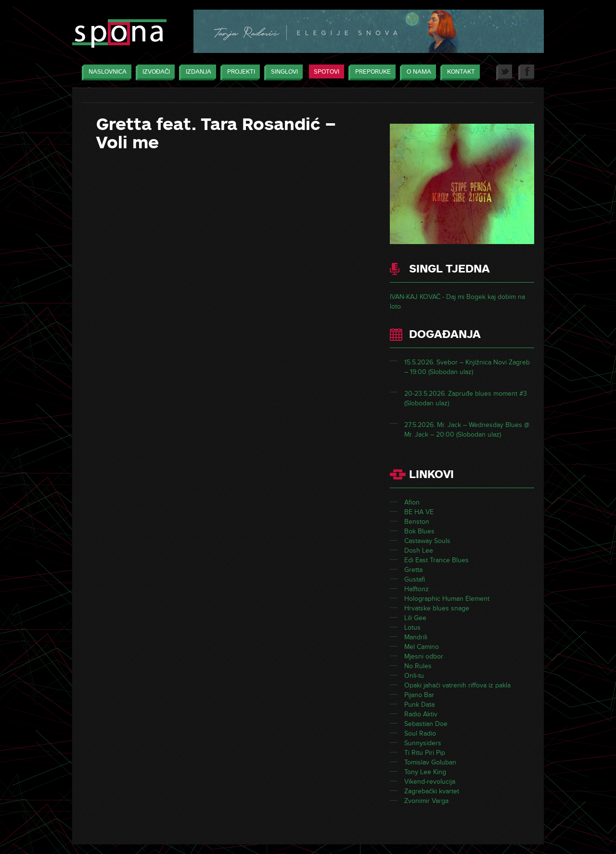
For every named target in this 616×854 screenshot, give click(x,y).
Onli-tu (414, 676)
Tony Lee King (425, 772)
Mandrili (416, 637)
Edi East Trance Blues (436, 560)
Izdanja (196, 72)
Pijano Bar (419, 695)
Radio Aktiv (421, 714)
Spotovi (327, 72)
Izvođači (154, 72)
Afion (412, 502)
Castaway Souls (427, 541)
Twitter (504, 72)
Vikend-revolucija (430, 782)
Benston (417, 522)
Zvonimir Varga (426, 801)
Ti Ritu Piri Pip (425, 753)
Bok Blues (419, 531)
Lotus (412, 628)
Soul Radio (420, 733)
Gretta (413, 570)
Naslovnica (105, 72)
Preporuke (371, 72)
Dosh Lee (419, 550)
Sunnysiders (423, 743)
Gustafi (415, 579)
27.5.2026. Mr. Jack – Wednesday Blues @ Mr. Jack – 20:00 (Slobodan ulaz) (467, 430)
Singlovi (282, 72)
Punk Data (419, 705)
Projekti (239, 72)
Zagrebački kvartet (432, 791)
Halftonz (417, 589)
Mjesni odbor (424, 656)
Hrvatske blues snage (437, 608)
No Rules (418, 666)
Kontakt (459, 72)
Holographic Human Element (447, 599)
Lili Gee (415, 618)
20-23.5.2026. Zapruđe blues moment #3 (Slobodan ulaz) (466, 398)
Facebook (526, 72)
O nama (417, 72)
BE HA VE (419, 512)
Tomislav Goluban (430, 762)
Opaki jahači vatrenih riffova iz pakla (457, 685)
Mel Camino (422, 647)
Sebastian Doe (426, 724)
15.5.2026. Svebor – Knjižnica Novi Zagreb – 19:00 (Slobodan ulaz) (467, 367)
